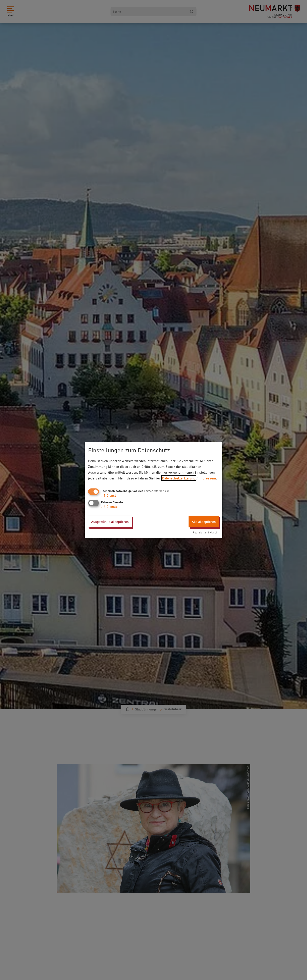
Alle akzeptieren (204, 521)
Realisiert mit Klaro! (205, 532)
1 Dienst (108, 495)
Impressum (207, 478)
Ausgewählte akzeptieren (110, 521)
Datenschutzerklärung (179, 478)
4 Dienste (109, 506)
